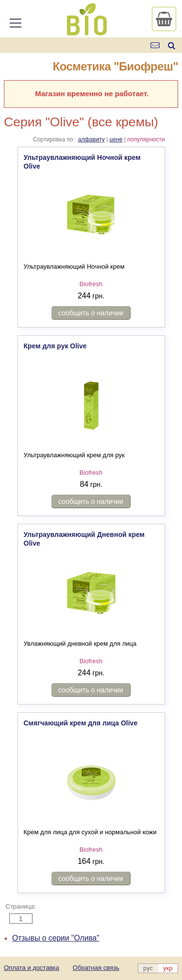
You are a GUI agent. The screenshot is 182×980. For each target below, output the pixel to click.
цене (116, 139)
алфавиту (91, 139)
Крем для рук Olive (55, 346)
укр (168, 968)
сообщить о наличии (91, 313)
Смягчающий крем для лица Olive (81, 723)
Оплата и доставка (32, 968)
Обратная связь (96, 968)
